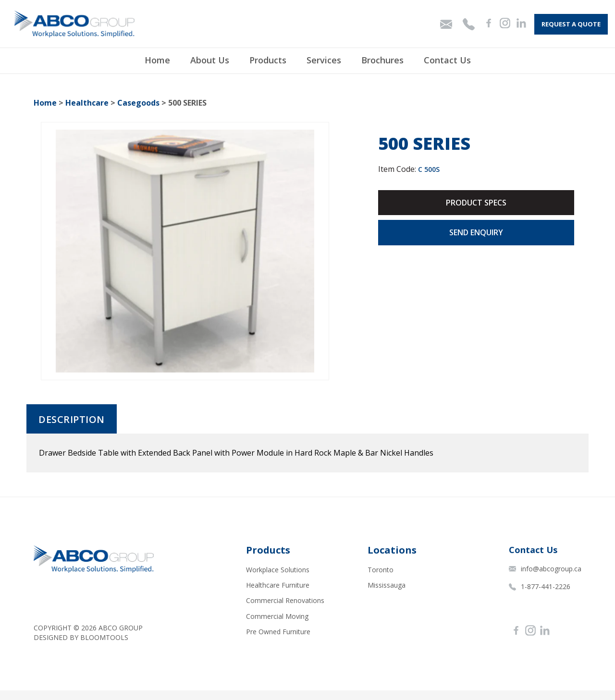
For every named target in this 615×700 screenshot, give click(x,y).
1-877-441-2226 (540, 586)
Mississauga (387, 585)
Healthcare (87, 103)
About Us (210, 60)
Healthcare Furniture (278, 585)
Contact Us (447, 60)
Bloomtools (104, 637)
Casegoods (138, 103)
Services (324, 60)
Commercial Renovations (285, 600)
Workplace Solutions (278, 570)
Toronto (381, 570)
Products (268, 60)
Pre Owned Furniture (278, 632)
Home (157, 60)
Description (72, 420)
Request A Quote (571, 24)
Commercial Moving (277, 616)
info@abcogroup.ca (545, 569)
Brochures (382, 60)
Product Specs (476, 203)
